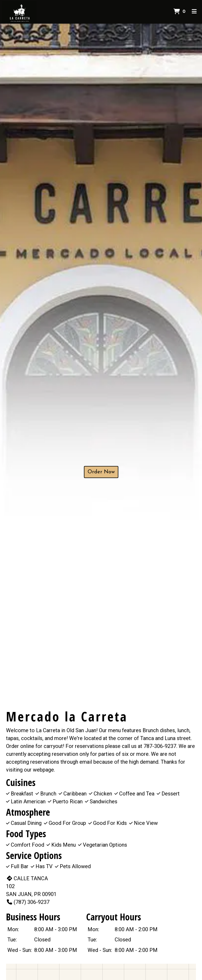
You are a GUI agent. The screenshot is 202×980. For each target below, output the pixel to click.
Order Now (101, 472)
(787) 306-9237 (28, 902)
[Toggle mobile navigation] (194, 12)
